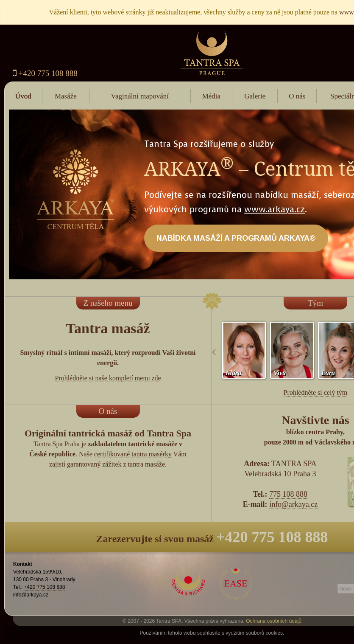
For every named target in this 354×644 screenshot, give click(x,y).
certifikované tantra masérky (133, 454)
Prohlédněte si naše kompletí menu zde (108, 378)
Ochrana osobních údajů (274, 621)
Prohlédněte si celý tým (316, 392)
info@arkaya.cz (293, 504)
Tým (315, 303)
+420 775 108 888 (45, 73)
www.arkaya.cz (275, 210)
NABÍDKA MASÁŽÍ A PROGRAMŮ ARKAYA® (236, 238)
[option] (244, 350)
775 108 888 (288, 494)
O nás (108, 411)
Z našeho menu (108, 303)
